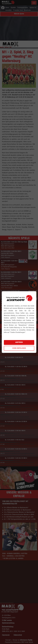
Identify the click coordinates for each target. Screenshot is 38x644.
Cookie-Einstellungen (19, 348)
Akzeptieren (19, 342)
